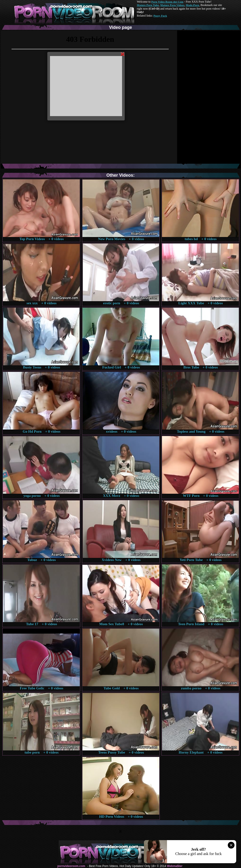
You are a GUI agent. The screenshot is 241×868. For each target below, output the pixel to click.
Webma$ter (175, 866)
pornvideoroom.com (71, 866)
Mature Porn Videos (172, 5)
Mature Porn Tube (148, 5)
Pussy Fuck (160, 16)
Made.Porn (192, 5)
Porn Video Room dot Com (167, 2)
